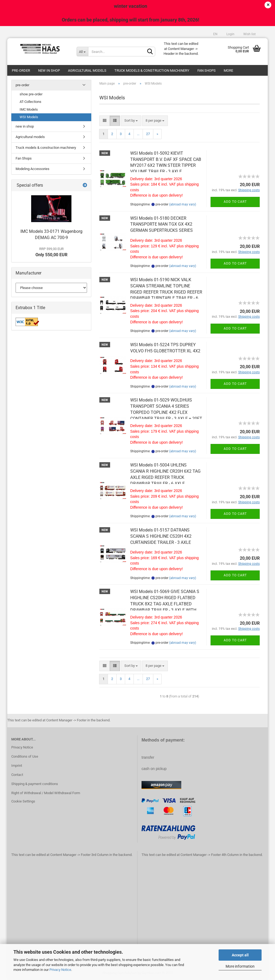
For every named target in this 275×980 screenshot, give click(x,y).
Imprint (17, 766)
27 (148, 134)
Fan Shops (207, 70)
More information (240, 966)
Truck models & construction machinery (152, 70)
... (138, 134)
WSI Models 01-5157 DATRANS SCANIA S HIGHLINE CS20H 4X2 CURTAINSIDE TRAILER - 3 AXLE (161, 536)
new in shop (49, 70)
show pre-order (31, 94)
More (228, 70)
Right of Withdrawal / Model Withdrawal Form (46, 793)
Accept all (240, 955)
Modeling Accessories (32, 169)
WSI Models (29, 117)
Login (230, 34)
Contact (17, 775)
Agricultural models (87, 70)
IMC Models (29, 109)
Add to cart (235, 202)
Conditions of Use (25, 756)
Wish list (249, 34)
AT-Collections (30, 102)
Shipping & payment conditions (35, 784)
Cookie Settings (23, 801)
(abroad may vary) (183, 204)
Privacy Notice (60, 970)
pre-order (21, 70)
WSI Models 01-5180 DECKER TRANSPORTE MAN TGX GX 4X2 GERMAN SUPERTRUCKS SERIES (162, 224)
